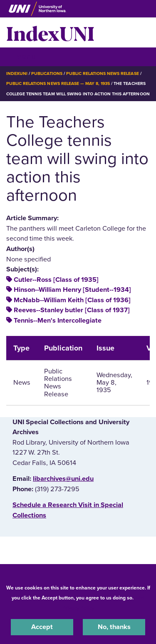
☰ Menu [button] (21, 56)
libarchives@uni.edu (63, 479)
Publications (47, 73)
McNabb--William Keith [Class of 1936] (72, 300)
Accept (42, 627)
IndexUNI (50, 32)
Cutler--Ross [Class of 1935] (56, 280)
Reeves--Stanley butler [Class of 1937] (72, 310)
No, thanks (114, 627)
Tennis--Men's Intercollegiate (58, 321)
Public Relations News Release (103, 73)
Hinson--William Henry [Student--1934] (72, 290)
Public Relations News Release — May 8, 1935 (58, 83)
